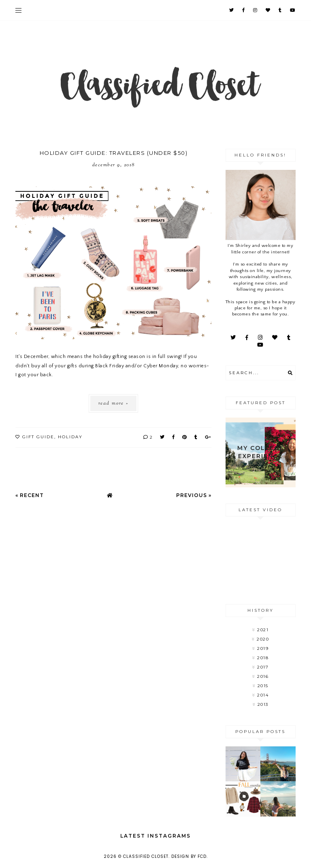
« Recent (30, 495)
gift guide (38, 437)
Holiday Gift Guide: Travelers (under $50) (114, 153)
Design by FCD (189, 856)
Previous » (194, 495)
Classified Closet (146, 856)
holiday (70, 437)
